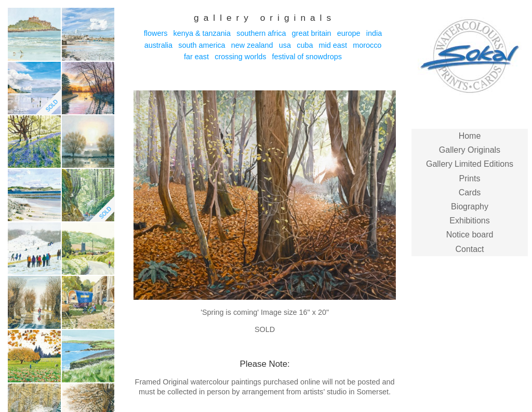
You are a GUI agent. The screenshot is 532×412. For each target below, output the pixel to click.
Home (470, 136)
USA (285, 45)
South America (202, 45)
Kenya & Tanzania (202, 33)
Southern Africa (261, 33)
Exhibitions (469, 221)
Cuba (305, 45)
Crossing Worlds (240, 57)
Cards (470, 192)
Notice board (470, 235)
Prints (470, 178)
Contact (469, 249)
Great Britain (312, 33)
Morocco (367, 45)
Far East (196, 57)
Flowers (156, 33)
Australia (158, 45)
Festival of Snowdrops (307, 57)
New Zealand (252, 45)
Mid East (333, 45)
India (374, 33)
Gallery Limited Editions (470, 164)
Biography (470, 207)
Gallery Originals (470, 150)
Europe (349, 33)
